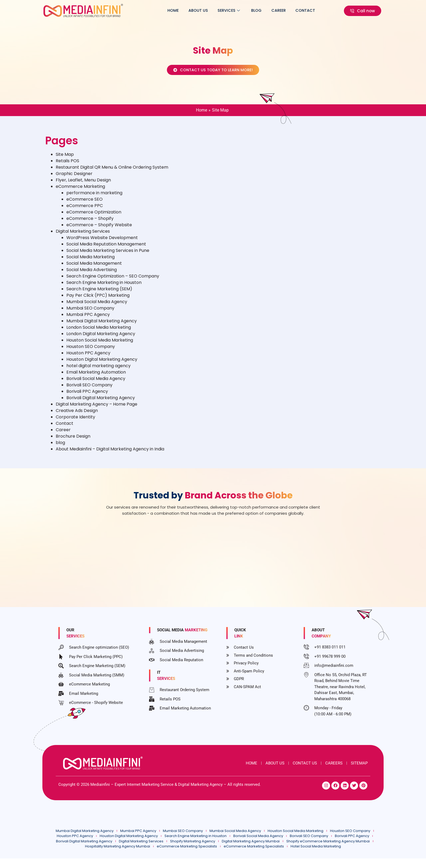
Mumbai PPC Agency (88, 318)
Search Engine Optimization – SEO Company (113, 280)
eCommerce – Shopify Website (99, 229)
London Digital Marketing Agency (101, 337)
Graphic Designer (74, 177)
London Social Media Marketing (99, 331)
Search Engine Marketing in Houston (104, 286)
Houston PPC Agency (88, 357)
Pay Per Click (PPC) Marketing (98, 299)
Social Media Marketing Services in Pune (108, 254)
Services (236, 11)
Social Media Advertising (92, 273)
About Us (207, 11)
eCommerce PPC (85, 209)
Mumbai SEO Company (90, 312)
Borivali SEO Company (89, 389)
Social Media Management (94, 267)
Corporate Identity (75, 421)
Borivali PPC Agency (87, 395)
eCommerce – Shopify (90, 222)
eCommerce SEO (85, 203)
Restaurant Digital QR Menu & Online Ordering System (112, 171)
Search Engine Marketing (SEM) (99, 293)
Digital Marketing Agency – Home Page (97, 408)
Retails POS (67, 165)
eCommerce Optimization (94, 216)
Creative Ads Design (77, 414)
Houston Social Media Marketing (100, 344)
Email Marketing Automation (96, 376)
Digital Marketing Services (83, 235)
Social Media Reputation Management (106, 248)
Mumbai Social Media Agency (97, 305)
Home (184, 11)
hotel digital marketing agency (99, 369)
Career (282, 11)
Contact (306, 11)
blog (261, 11)
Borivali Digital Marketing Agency (101, 401)
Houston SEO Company (91, 350)
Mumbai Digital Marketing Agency (102, 325)
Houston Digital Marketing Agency (102, 363)
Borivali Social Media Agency (96, 382)
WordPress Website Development (102, 241)
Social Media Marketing (91, 261)
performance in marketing (94, 197)
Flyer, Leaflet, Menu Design (83, 184)
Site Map (65, 158)
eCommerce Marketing (80, 190)
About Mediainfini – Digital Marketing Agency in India (110, 453)
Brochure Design (73, 440)
